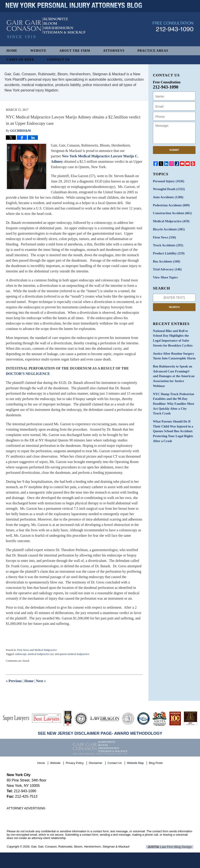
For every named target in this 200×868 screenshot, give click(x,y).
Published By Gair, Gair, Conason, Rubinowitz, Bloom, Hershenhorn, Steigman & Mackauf (173, 30)
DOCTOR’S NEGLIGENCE (28, 374)
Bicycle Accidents (168, 228)
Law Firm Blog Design (172, 847)
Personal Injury (168, 181)
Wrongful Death (168, 189)
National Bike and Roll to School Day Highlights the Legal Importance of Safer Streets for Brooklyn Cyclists (172, 336)
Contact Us (59, 60)
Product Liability (168, 252)
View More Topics (165, 276)
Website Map (136, 762)
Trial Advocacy (167, 268)
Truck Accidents (168, 244)
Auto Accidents (168, 197)
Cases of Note (20, 60)
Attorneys (114, 51)
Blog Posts (156, 762)
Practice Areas (153, 51)
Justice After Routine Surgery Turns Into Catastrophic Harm (174, 353)
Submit (174, 150)
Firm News (23, 650)
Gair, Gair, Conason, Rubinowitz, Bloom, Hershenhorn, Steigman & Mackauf (80, 847)
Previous (14, 681)
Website (38, 51)
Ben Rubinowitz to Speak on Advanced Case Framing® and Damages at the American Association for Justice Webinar (174, 371)
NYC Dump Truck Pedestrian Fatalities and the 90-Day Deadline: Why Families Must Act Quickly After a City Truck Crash (174, 395)
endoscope (21, 654)
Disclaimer (96, 762)
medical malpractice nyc (41, 654)
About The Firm (75, 51)
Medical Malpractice (46, 650)
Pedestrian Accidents (171, 205)
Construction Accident (172, 213)
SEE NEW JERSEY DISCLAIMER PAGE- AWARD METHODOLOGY (100, 733)
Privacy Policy (75, 762)
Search (174, 305)
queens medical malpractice (74, 654)
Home (12, 51)
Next (41, 681)
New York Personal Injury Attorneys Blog (46, 32)
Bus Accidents (166, 260)
